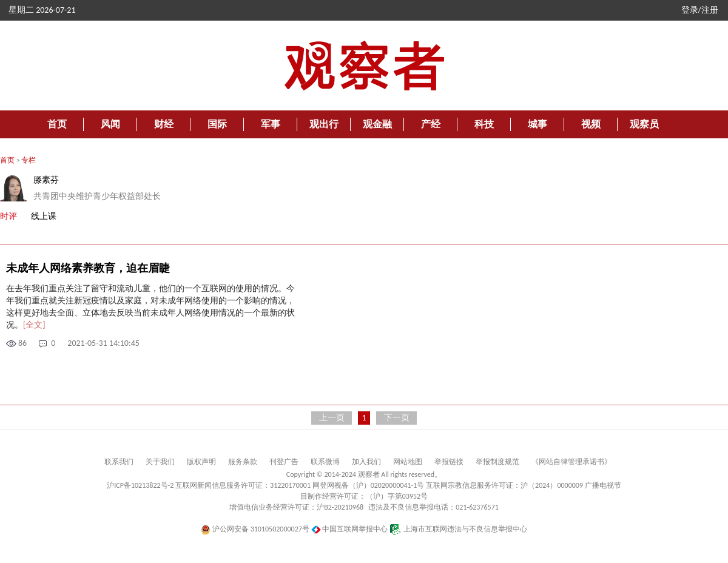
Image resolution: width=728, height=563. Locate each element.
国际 (217, 124)
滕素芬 (46, 180)
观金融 (377, 124)
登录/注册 (700, 10)
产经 (431, 124)
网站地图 (408, 462)
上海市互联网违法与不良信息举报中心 (458, 529)
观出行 (324, 124)
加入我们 (366, 462)
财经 (164, 124)
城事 (538, 124)
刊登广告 (284, 462)
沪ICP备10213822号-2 (140, 485)
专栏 (29, 160)
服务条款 (243, 462)
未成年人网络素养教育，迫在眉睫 (88, 268)
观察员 (644, 124)
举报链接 (449, 462)
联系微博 (325, 462)
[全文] (34, 325)
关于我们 (160, 462)
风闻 (110, 124)
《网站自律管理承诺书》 (571, 462)
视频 (591, 124)
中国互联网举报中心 (350, 529)
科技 (484, 124)
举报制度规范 (497, 462)
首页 (57, 124)
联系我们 (119, 462)
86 (22, 343)
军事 (271, 124)
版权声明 (201, 462)
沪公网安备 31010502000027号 (255, 529)
